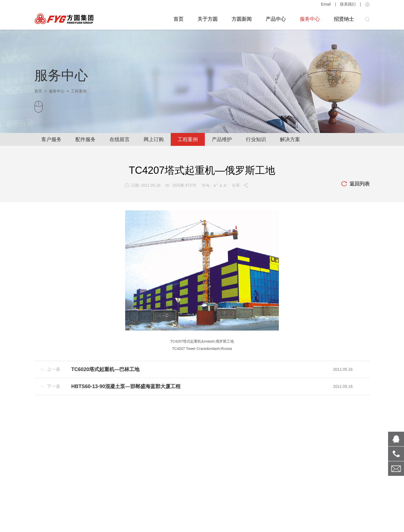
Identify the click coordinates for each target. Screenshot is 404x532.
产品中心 (276, 19)
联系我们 (348, 4)
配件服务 (85, 139)
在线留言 (120, 139)
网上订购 (154, 139)
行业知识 (256, 139)
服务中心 (310, 19)
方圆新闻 (242, 19)
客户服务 (51, 139)
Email (326, 4)
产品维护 (222, 139)
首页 (179, 19)
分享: (240, 185)
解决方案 (290, 139)
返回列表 (355, 184)
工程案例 (188, 139)
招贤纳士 (344, 19)
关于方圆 (208, 19)
